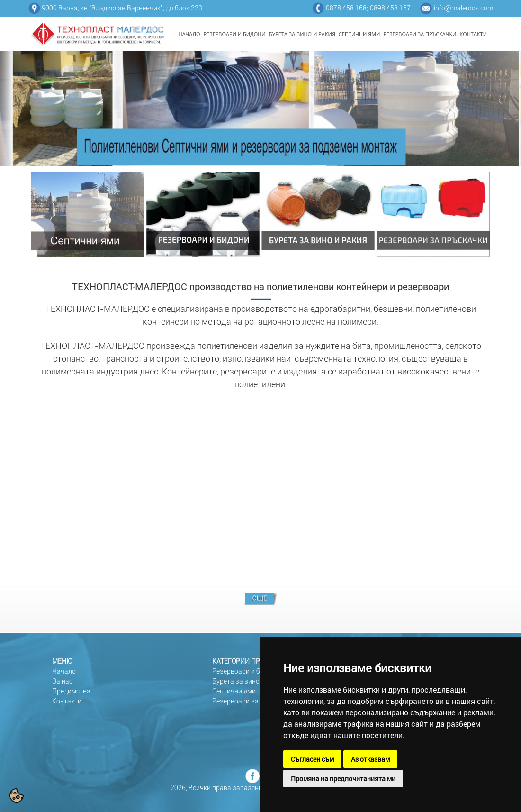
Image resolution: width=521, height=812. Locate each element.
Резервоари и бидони (246, 671)
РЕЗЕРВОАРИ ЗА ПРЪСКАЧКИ (420, 34)
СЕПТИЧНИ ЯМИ (359, 34)
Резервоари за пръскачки (253, 701)
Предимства (71, 691)
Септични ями (234, 691)
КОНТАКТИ (473, 34)
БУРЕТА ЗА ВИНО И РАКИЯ (302, 34)
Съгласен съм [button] (312, 759)
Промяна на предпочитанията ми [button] (343, 779)
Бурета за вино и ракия (248, 681)
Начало (64, 671)
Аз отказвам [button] (370, 759)
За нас (62, 681)
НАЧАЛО (189, 34)
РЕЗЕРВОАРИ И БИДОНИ (235, 34)
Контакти (67, 701)
